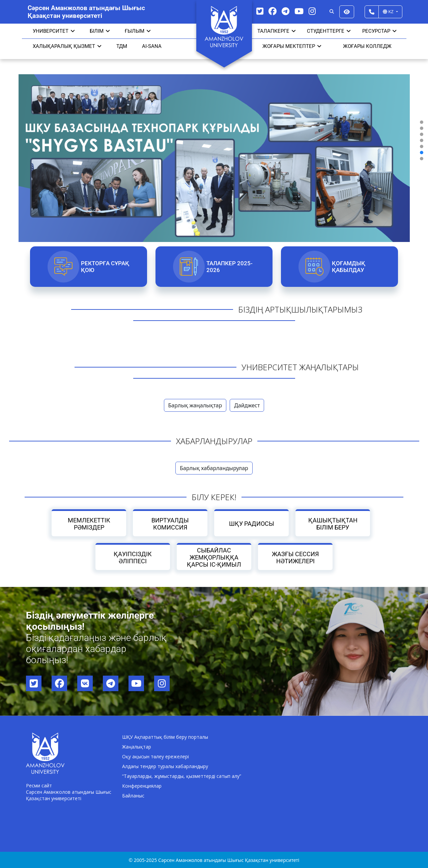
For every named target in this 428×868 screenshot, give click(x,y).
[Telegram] (286, 11)
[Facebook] (273, 11)
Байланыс (133, 796)
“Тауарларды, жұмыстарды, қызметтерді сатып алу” (182, 776)
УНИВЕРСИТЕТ (54, 31)
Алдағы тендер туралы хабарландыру (165, 766)
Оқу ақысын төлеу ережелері (155, 756)
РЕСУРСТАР (379, 31)
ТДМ (122, 46)
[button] (422, 122)
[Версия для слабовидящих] (347, 12)
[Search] (332, 12)
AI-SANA (152, 46)
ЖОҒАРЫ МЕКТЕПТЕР (292, 46)
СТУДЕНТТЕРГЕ (329, 31)
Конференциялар (142, 786)
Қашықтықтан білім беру (333, 524)
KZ (389, 11)
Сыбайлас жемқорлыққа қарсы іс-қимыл (214, 557)
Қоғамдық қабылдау (349, 267)
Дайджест (247, 405)
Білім (100, 31)
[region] (214, 140)
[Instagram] (312, 11)
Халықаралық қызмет (67, 46)
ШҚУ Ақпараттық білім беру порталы (165, 737)
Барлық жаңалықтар (195, 405)
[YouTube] (299, 11)
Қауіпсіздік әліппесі (133, 558)
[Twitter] (260, 11)
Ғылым (138, 31)
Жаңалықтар (137, 747)
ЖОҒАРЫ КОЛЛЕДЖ (367, 46)
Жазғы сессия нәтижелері (295, 558)
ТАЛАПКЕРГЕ (277, 31)
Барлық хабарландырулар (214, 468)
